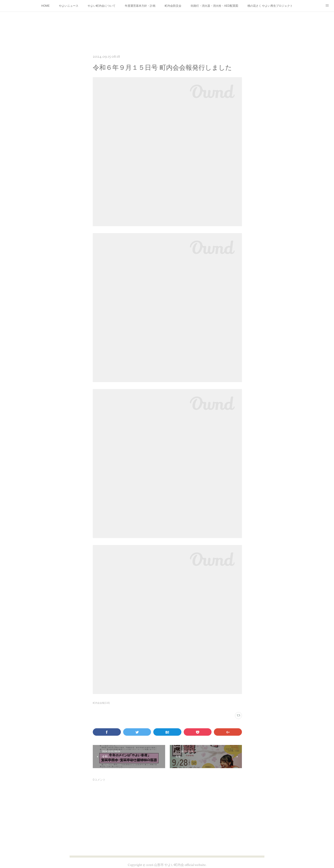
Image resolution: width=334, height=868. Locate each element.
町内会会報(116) (101, 703)
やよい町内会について (102, 6)
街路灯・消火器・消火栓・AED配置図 (214, 6)
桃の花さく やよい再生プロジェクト (270, 6)
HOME (45, 6)
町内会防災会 (173, 6)
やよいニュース (69, 6)
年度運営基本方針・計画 (140, 6)
